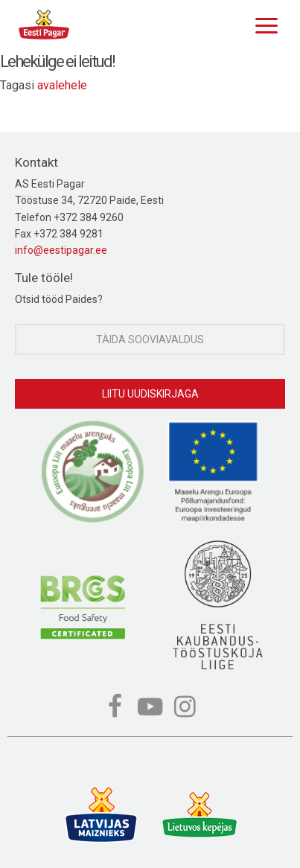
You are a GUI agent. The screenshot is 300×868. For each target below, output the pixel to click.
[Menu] (263, 24)
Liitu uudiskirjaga (150, 394)
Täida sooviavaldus (150, 339)
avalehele (62, 85)
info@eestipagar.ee (61, 250)
